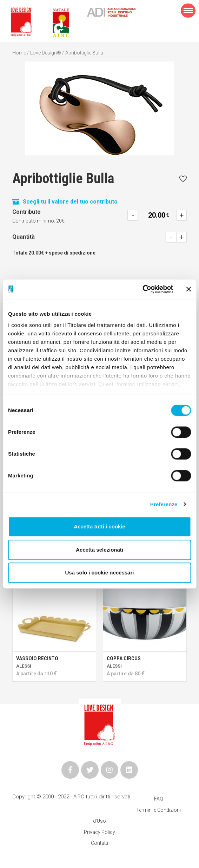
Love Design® (46, 53)
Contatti (99, 843)
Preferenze (164, 504)
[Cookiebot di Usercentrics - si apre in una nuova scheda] (142, 289)
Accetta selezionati (99, 550)
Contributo (26, 212)
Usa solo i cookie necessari (100, 573)
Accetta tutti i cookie (99, 526)
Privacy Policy (99, 832)
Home (19, 53)
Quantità (24, 237)
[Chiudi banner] (188, 289)
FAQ (159, 799)
